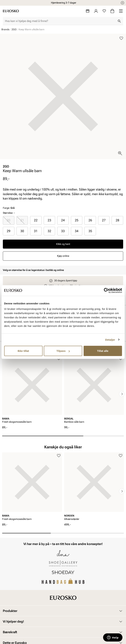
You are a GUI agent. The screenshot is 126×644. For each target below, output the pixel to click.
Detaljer (110, 340)
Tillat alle (103, 351)
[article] (32, 390)
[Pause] (122, 3)
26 (90, 220)
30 (22, 231)
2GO (14, 29)
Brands (5, 29)
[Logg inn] (96, 11)
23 (49, 220)
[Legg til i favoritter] (121, 38)
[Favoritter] (104, 11)
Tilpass (63, 351)
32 (49, 231)
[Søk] (119, 21)
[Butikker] (88, 11)
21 (22, 220)
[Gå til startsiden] (11, 11)
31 (36, 231)
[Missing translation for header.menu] (121, 11)
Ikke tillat (23, 351)
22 (36, 220)
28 (117, 220)
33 (63, 231)
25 (77, 220)
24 (63, 220)
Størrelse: (8, 213)
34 (77, 231)
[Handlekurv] (112, 11)
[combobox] (60, 21)
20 (9, 220)
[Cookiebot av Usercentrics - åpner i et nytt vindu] (106, 290)
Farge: (9, 208)
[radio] (9, 220)
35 (90, 231)
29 (9, 231)
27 (104, 220)
